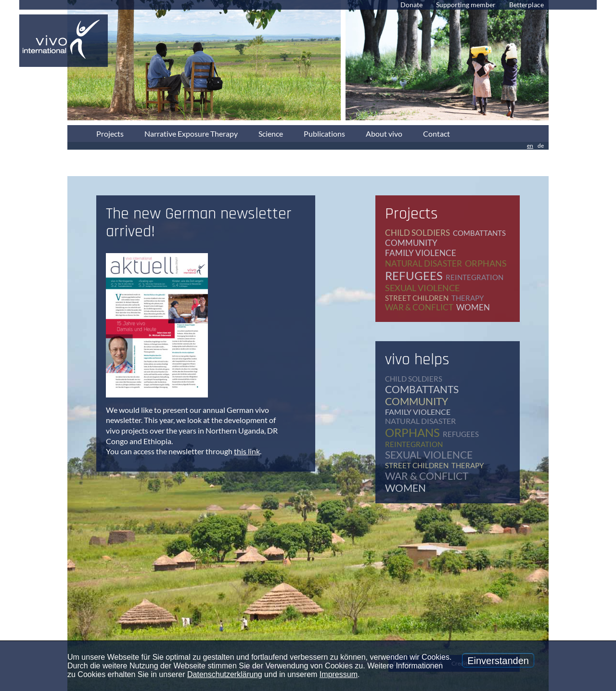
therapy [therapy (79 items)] (468, 298)
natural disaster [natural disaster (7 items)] (423, 263)
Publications (324, 134)
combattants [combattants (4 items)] (479, 233)
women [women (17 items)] (473, 307)
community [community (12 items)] (411, 243)
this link (247, 451)
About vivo (384, 134)
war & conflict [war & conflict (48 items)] (419, 307)
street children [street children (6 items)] (417, 298)
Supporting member (466, 5)
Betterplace (526, 5)
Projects (110, 134)
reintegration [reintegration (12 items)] (475, 277)
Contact (436, 134)
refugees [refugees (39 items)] (414, 275)
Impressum (339, 674)
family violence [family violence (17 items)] (421, 253)
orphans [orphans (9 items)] (486, 263)
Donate (411, 5)
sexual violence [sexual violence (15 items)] (422, 288)
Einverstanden (498, 661)
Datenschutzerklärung (225, 674)
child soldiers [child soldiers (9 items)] (417, 233)
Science (271, 134)
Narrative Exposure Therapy (191, 134)
